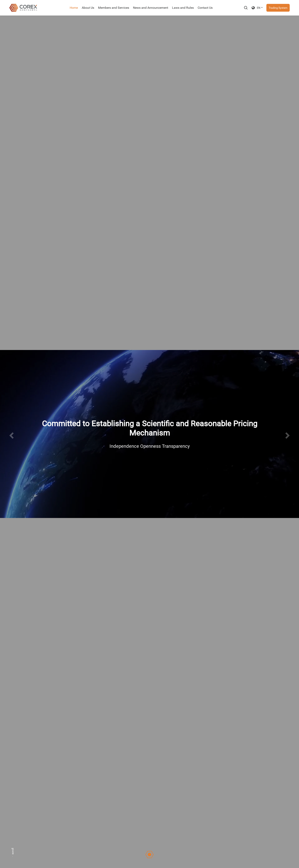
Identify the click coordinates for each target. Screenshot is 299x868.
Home (74, 8)
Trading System (278, 8)
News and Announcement (151, 8)
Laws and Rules (183, 8)
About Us (88, 8)
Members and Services (114, 8)
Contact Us (205, 8)
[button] (12, 436)
